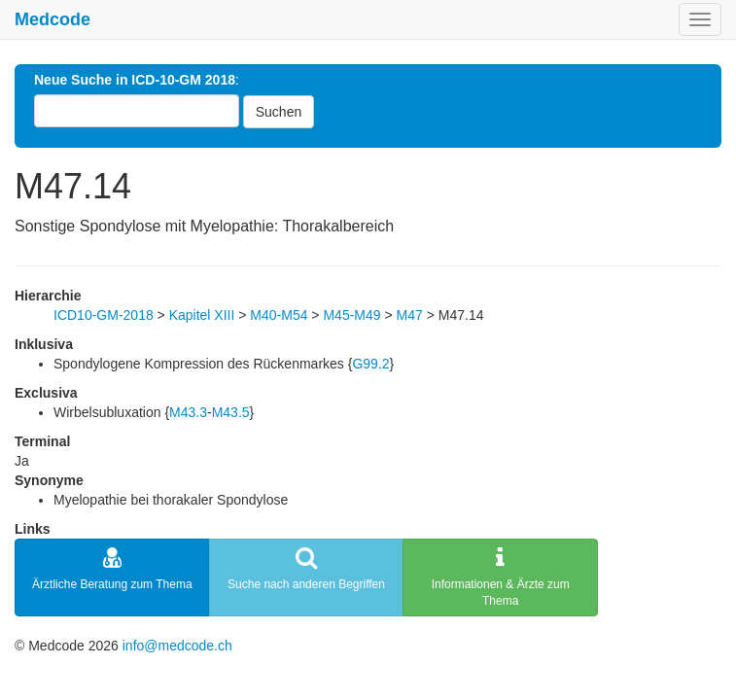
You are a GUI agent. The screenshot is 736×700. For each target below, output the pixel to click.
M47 (410, 315)
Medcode (53, 19)
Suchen (279, 112)
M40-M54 (279, 315)
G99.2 (370, 364)
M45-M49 (351, 315)
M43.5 (231, 412)
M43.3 (188, 412)
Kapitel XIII (202, 315)
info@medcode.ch (177, 646)
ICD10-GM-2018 (104, 315)
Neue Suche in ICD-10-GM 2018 (135, 80)
